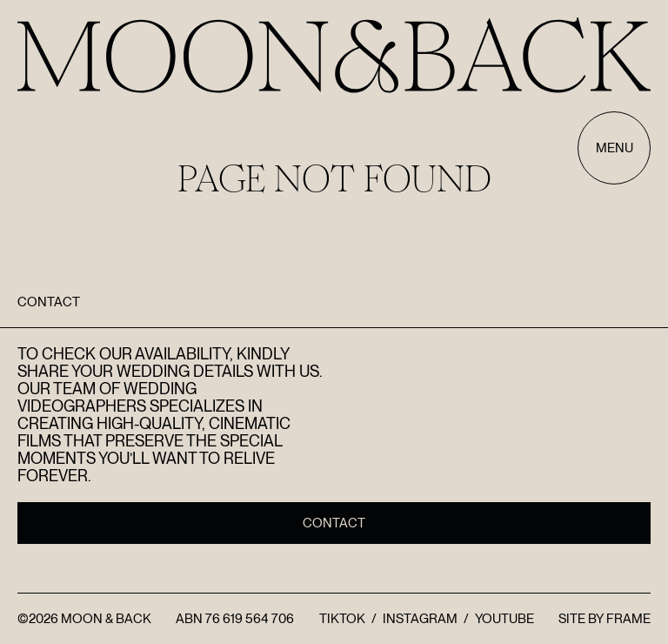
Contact (334, 523)
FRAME (628, 619)
